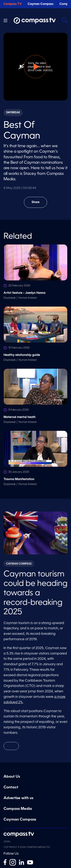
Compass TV (13, 4)
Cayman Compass (41, 4)
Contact (11, 787)
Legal (7, 842)
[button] (35, 67)
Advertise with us (18, 798)
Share (38, 204)
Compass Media (18, 809)
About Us (12, 777)
